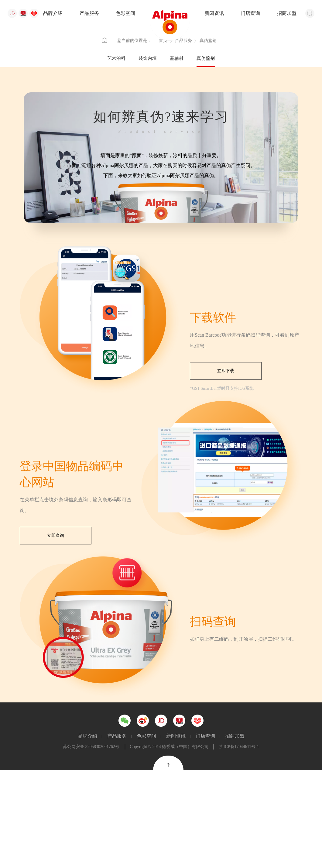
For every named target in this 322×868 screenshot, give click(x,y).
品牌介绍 (53, 13)
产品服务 (89, 13)
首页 (163, 137)
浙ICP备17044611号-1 (239, 844)
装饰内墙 (148, 156)
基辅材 (177, 156)
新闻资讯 (214, 13)
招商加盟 (287, 13)
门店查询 (250, 13)
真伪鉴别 (206, 156)
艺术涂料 (116, 156)
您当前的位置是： (134, 137)
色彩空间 (125, 13)
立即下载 (226, 469)
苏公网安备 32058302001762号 (91, 844)
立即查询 (56, 634)
